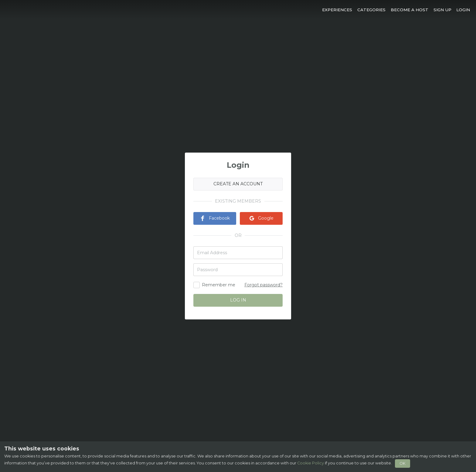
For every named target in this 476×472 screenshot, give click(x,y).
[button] (337, 10)
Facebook (215, 218)
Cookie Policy (311, 463)
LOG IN (238, 300)
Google (261, 218)
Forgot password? (263, 285)
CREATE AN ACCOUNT (238, 184)
